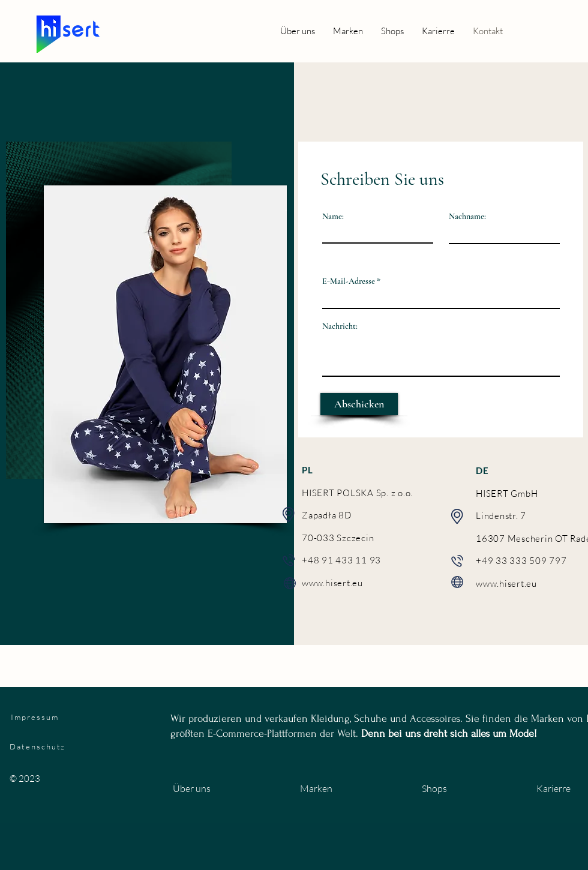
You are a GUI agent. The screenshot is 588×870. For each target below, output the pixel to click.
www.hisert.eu (332, 583)
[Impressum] (69, 717)
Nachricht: (340, 326)
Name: (333, 217)
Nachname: (467, 217)
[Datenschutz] (103, 746)
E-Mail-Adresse (349, 281)
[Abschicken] (359, 404)
